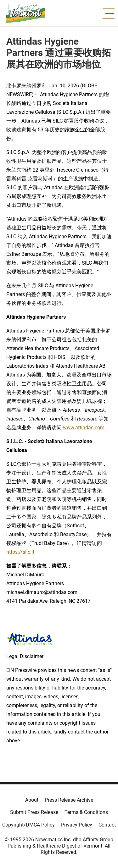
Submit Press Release (34, 812)
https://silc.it (20, 552)
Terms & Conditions (86, 812)
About (32, 800)
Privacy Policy (77, 825)
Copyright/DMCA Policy (28, 825)
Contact (107, 825)
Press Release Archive (69, 800)
